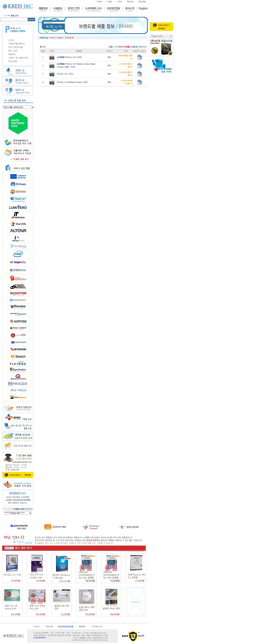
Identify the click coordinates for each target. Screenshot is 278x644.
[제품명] (134, 47)
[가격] (122, 47)
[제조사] (143, 47)
